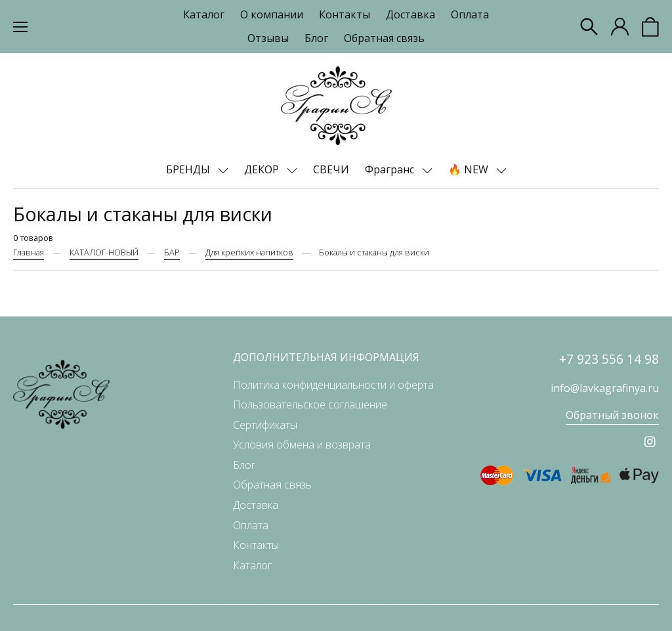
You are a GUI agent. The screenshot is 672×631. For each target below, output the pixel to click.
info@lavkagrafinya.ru (605, 388)
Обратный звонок (612, 415)
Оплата (470, 14)
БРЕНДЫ (189, 169)
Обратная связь (384, 38)
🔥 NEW (470, 169)
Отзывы (268, 38)
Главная (29, 252)
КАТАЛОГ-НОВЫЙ (104, 252)
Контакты (345, 14)
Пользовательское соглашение (310, 404)
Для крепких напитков (249, 252)
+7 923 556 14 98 (609, 359)
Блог (316, 38)
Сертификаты (265, 425)
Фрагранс (391, 169)
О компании (272, 14)
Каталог (204, 14)
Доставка (410, 14)
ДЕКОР (263, 169)
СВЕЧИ (331, 169)
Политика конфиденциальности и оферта (333, 385)
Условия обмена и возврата (302, 445)
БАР (172, 252)
